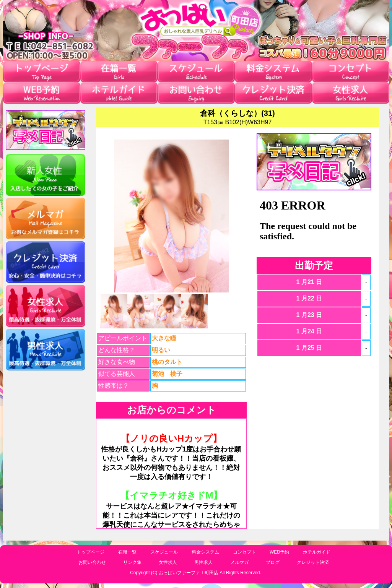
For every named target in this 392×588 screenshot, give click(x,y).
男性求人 (203, 562)
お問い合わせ (92, 562)
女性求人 (168, 562)
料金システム (205, 552)
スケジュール (164, 552)
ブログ (273, 562)
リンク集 (132, 562)
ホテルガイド (317, 552)
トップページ (91, 552)
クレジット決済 (313, 562)
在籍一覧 (127, 552)
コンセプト (244, 552)
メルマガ (239, 562)
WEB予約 (279, 552)
